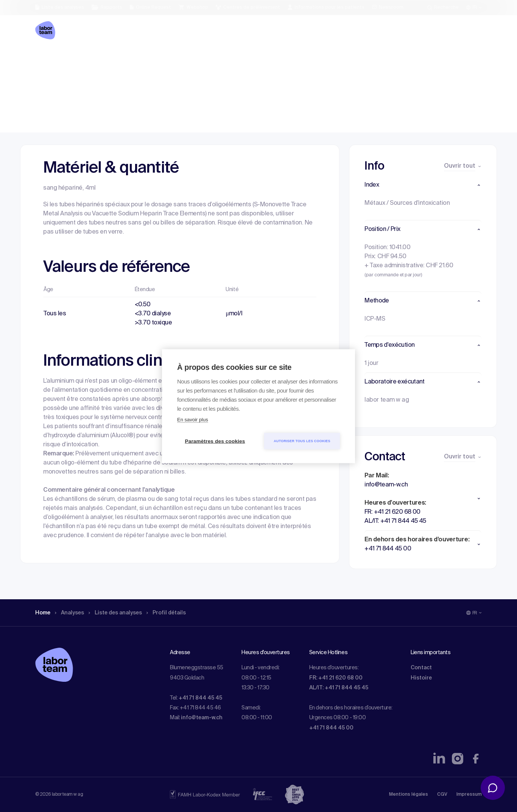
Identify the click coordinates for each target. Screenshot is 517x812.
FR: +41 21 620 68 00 (336, 678)
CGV (442, 795)
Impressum (469, 795)
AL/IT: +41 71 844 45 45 (339, 688)
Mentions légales (409, 795)
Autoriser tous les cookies (302, 441)
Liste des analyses (123, 59)
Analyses (73, 59)
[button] (423, 185)
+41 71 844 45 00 (331, 728)
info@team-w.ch (202, 718)
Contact (421, 668)
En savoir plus (193, 419)
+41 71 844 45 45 (200, 698)
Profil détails (179, 59)
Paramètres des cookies (215, 441)
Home (44, 59)
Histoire (421, 678)
